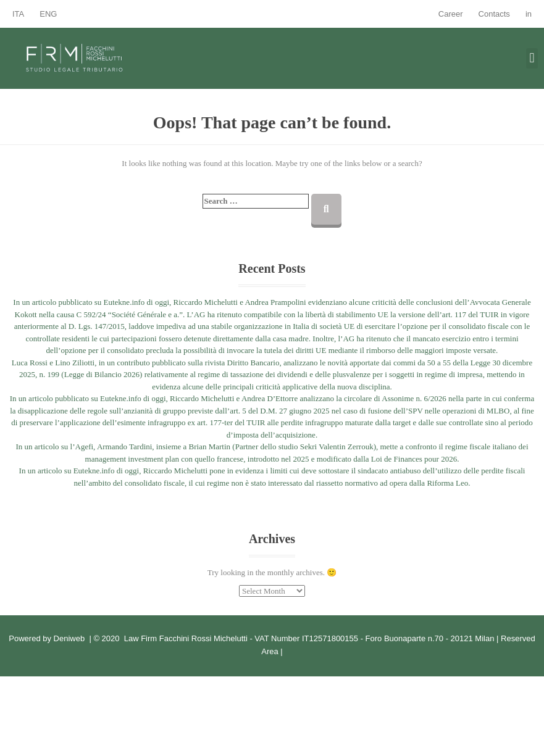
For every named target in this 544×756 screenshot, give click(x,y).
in (529, 14)
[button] (532, 58)
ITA (18, 14)
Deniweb (69, 638)
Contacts (494, 14)
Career (451, 14)
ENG (48, 14)
